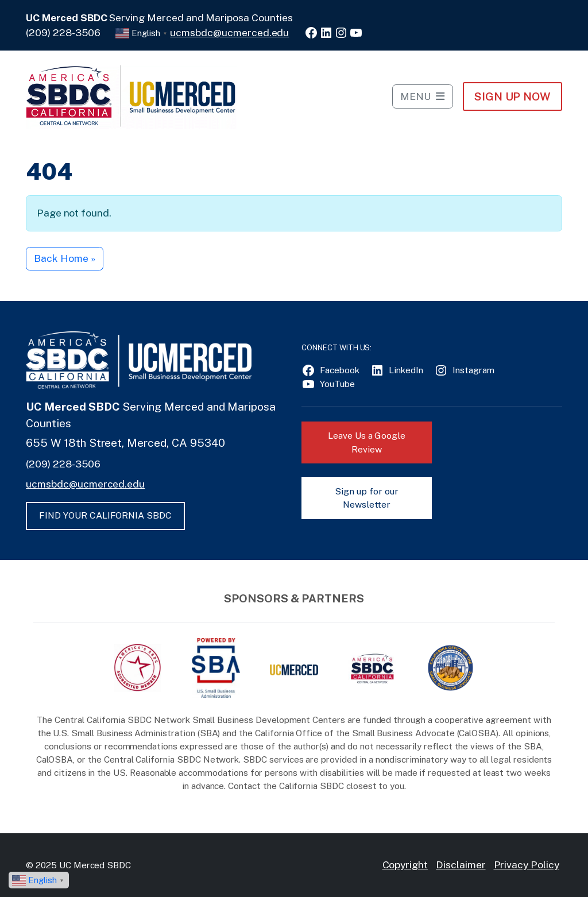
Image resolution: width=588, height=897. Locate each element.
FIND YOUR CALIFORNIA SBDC (105, 515)
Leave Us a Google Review (367, 442)
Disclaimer (461, 865)
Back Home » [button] (64, 258)
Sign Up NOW (512, 96)
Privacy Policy (527, 865)
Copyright (405, 865)
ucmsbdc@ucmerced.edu (229, 32)
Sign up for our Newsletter (366, 498)
